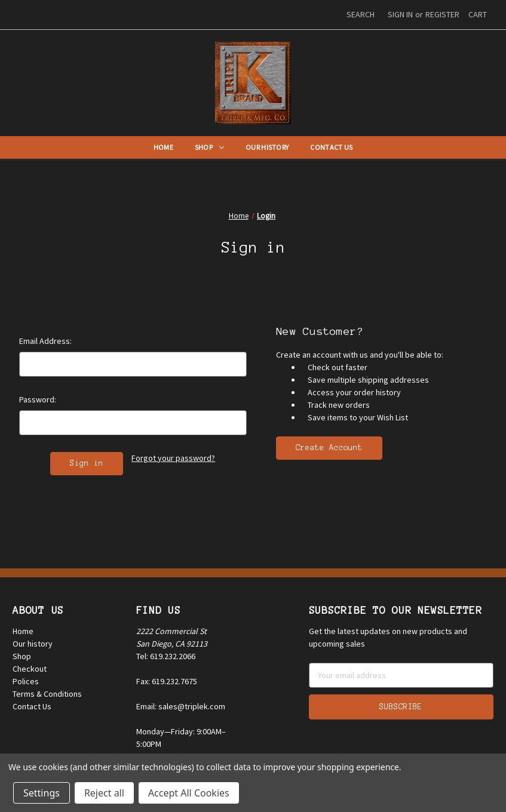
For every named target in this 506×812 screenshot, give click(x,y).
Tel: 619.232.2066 (166, 656)
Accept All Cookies (189, 793)
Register (442, 14)
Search (361, 14)
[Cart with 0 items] (478, 15)
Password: (38, 399)
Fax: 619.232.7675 (167, 681)
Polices (26, 681)
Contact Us (331, 147)
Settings (42, 793)
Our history (33, 644)
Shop (209, 147)
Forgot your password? (173, 458)
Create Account (329, 448)
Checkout (30, 669)
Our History (267, 147)
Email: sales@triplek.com (181, 706)
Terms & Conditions (47, 694)
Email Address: (45, 341)
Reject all (104, 793)
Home (163, 147)
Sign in (400, 14)
